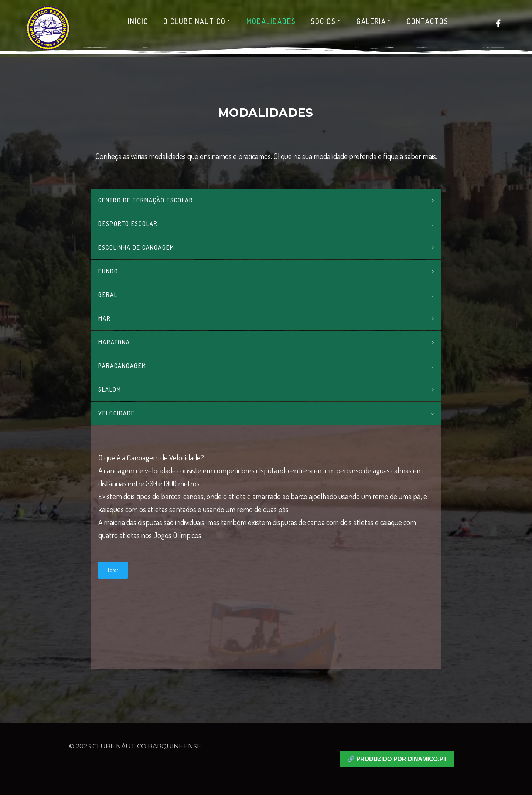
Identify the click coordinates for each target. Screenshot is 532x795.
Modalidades (271, 21)
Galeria (374, 21)
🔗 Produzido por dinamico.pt (397, 759)
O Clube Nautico (197, 21)
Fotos (113, 570)
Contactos (428, 21)
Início (138, 21)
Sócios (326, 21)
